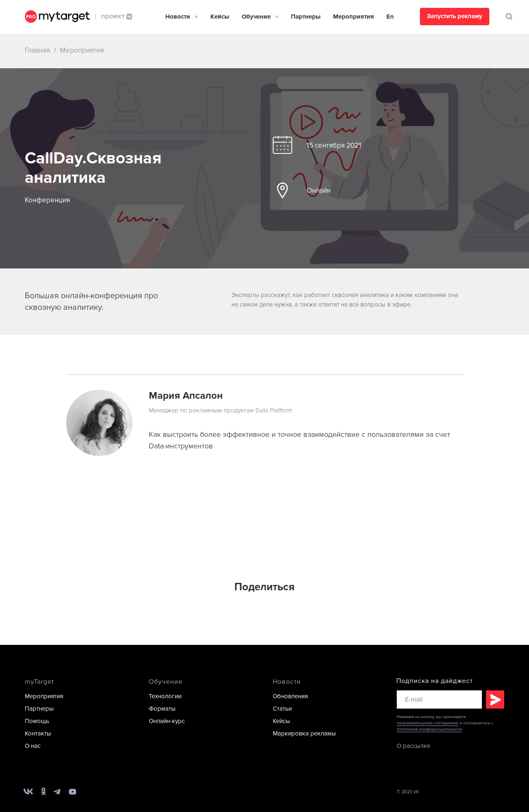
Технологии (165, 696)
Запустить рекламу (455, 16)
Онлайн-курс (167, 721)
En (390, 17)
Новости (178, 17)
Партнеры (306, 17)
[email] (439, 699)
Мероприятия (354, 17)
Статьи (282, 709)
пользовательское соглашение (428, 723)
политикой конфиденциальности (429, 729)
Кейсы (220, 17)
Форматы (162, 709)
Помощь (37, 721)
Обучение (256, 17)
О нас (33, 746)
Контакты (38, 733)
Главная (37, 50)
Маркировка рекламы (304, 733)
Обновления (290, 696)
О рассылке (413, 746)
